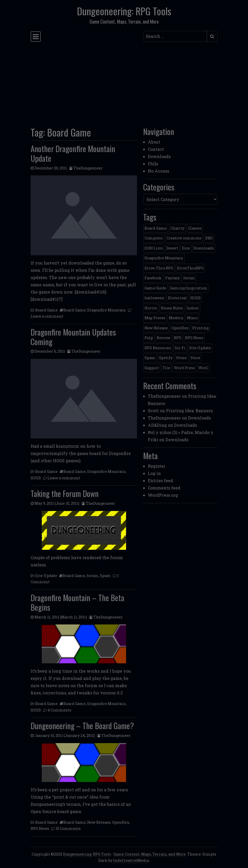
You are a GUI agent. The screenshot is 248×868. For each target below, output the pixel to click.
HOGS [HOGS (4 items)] (196, 298)
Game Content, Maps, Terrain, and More (150, 854)
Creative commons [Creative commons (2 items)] (184, 238)
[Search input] (175, 36)
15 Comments (68, 828)
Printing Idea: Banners (189, 411)
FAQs (153, 164)
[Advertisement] (124, 83)
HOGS (36, 478)
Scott (153, 411)
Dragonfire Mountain (106, 310)
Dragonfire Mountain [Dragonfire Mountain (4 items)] (164, 258)
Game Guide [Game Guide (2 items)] (155, 288)
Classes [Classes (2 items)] (195, 228)
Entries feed (160, 481)
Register (157, 466)
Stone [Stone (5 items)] (181, 358)
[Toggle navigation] (36, 37)
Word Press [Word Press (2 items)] (184, 368)
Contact (156, 149)
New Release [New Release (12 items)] (156, 328)
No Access (159, 171)
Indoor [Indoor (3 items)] (193, 308)
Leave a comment (47, 316)
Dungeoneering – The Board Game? (82, 725)
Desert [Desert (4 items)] (172, 248)
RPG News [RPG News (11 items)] (194, 338)
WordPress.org (163, 495)
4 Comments (59, 710)
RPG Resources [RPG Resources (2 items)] (158, 348)
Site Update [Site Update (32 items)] (200, 348)
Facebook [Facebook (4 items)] (153, 278)
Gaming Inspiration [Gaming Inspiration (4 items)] (188, 288)
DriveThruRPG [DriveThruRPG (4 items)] (190, 268)
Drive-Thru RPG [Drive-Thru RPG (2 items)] (159, 268)
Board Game (46, 310)
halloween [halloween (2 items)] (154, 298)
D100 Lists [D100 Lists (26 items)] (154, 248)
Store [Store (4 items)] (195, 358)
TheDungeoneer (88, 168)
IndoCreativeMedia (131, 860)
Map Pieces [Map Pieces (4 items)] (155, 318)
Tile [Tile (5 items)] (166, 368)
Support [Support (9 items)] (152, 368)
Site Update (46, 576)
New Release (99, 822)
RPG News (40, 828)
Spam (105, 576)
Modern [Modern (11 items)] (176, 318)
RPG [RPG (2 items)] (178, 338)
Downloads (159, 156)
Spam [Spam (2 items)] (150, 358)
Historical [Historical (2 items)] (177, 298)
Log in (154, 473)
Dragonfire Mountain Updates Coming (73, 337)
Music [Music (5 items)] (192, 318)
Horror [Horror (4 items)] (151, 308)
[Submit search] (212, 36)
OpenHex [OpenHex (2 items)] (180, 328)
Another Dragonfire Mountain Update (73, 153)
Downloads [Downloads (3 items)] (204, 248)
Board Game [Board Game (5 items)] (156, 228)
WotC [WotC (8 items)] (203, 368)
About (154, 142)
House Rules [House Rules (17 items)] (172, 308)
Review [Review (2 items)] (163, 338)
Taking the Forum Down (65, 493)
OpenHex (121, 822)
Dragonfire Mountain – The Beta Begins (77, 602)
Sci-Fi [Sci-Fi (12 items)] (180, 348)
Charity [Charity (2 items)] (177, 228)
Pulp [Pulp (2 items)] (149, 338)
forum (92, 576)
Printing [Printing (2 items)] (200, 328)
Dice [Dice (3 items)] (186, 248)
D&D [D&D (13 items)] (209, 238)
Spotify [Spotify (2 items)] (166, 358)
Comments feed (164, 488)
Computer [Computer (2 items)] (154, 238)
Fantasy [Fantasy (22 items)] (173, 278)
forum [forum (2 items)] (189, 278)
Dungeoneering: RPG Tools (124, 11)
